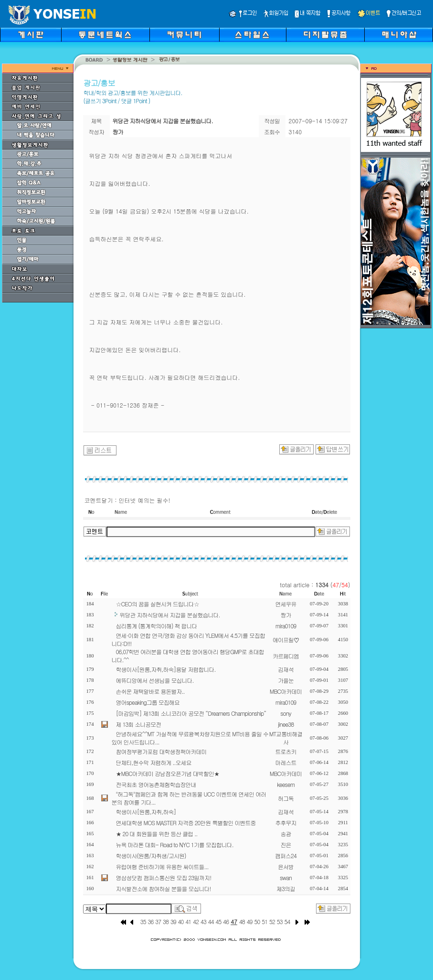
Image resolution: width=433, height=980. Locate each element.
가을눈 (286, 680)
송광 (286, 834)
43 (203, 921)
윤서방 (286, 867)
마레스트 (286, 762)
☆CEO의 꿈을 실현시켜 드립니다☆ (158, 604)
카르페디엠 (286, 656)
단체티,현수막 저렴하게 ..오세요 (154, 762)
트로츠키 (286, 751)
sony (286, 713)
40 (181, 921)
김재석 (286, 669)
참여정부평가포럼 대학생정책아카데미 (161, 751)
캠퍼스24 (286, 856)
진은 (286, 845)
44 (211, 921)
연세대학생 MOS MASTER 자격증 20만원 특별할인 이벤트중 (186, 823)
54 (287, 921)
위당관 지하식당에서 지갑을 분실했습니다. (170, 615)
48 (242, 921)
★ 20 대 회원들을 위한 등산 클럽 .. (157, 834)
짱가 (286, 615)
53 (280, 921)
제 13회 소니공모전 (139, 724)
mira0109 (286, 626)
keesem (286, 784)
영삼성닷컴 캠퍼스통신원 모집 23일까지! (164, 878)
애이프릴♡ (286, 640)
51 (264, 921)
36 (151, 921)
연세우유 (286, 604)
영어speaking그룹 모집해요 (148, 702)
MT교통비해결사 (286, 738)
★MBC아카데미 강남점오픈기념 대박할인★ (168, 773)
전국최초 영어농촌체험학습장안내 (156, 784)
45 (219, 921)
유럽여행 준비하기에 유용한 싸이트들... (162, 867)
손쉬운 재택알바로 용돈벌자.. (150, 691)
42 (196, 921)
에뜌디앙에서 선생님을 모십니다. (155, 680)
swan (286, 878)
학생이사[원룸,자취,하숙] (146, 812)
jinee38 (286, 724)
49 (250, 921)
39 (173, 921)
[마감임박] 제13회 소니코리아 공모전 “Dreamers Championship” (191, 713)
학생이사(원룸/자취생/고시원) (151, 856)
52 (272, 921)
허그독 (286, 798)
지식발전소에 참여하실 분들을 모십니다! (164, 888)
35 (143, 921)
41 (188, 921)
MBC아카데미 (286, 691)
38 (166, 921)
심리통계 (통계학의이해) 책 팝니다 (157, 626)
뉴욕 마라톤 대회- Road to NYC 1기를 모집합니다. (175, 845)
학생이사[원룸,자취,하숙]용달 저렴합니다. (166, 669)
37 (158, 921)
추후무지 (286, 823)
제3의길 (286, 888)
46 (226, 921)
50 (257, 921)
